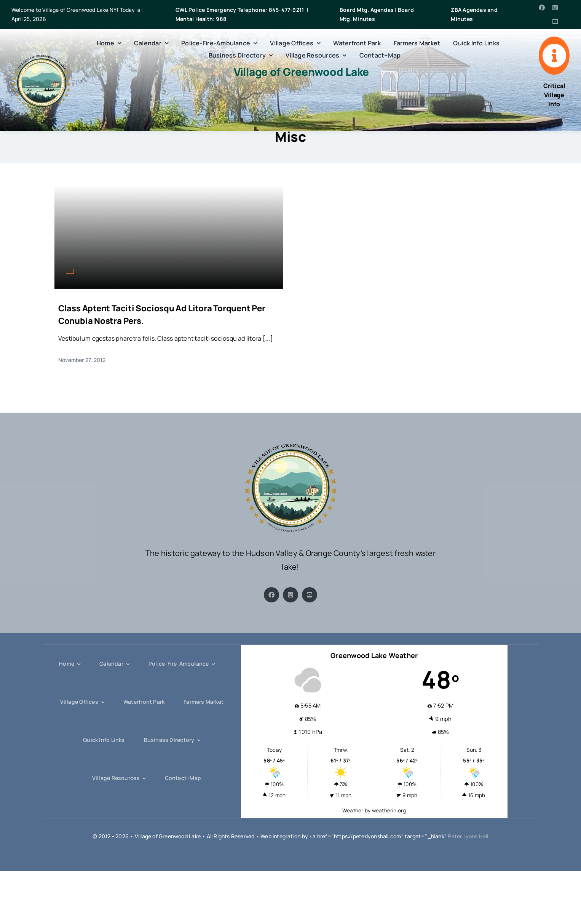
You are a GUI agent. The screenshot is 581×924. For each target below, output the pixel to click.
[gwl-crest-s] (41, 58)
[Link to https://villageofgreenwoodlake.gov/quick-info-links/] (554, 56)
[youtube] (555, 21)
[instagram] (555, 8)
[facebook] (542, 8)
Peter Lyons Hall (468, 836)
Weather (353, 810)
